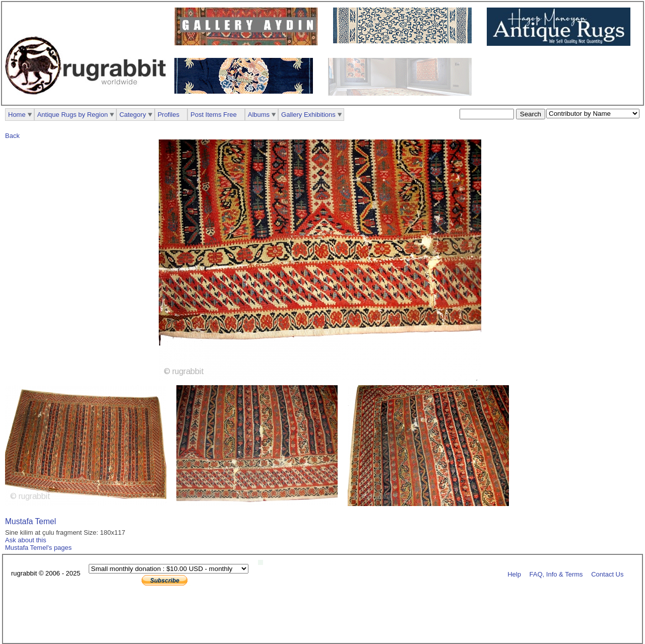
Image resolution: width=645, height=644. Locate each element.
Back (12, 136)
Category (133, 115)
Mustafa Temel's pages (38, 548)
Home (17, 115)
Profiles (169, 115)
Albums (259, 115)
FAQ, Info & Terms (556, 574)
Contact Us (607, 574)
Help (514, 574)
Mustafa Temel (30, 521)
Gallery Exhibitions (308, 115)
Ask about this (26, 540)
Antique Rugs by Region (73, 115)
